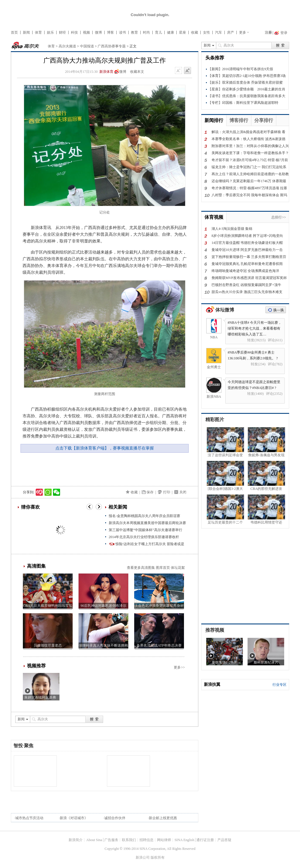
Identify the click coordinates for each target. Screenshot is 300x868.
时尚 (146, 32)
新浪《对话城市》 (74, 818)
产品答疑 (224, 840)
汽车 (219, 32)
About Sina (94, 840)
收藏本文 (137, 72)
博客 (110, 32)
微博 (98, 32)
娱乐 (50, 32)
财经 (62, 32)
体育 (38, 32)
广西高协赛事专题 (112, 46)
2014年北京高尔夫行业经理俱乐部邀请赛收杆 (144, 537)
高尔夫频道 (67, 46)
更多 (243, 32)
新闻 (26, 32)
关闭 (183, 492)
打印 (167, 492)
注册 (268, 32)
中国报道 (87, 46)
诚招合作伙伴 (115, 818)
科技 (74, 32)
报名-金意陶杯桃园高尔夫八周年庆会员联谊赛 (144, 516)
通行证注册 (205, 840)
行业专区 (279, 685)
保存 (150, 492)
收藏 (195, 32)
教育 (134, 32)
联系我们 (129, 840)
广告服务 (111, 840)
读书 (122, 32)
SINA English (184, 840)
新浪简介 (76, 840)
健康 (171, 32)
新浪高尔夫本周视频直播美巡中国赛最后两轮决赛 (147, 523)
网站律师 (164, 840)
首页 (14, 32)
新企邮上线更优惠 (163, 818)
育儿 (158, 32)
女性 (207, 32)
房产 (231, 32)
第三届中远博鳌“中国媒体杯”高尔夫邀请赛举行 (145, 530)
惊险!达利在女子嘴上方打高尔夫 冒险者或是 (150, 544)
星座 (183, 32)
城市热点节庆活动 (29, 818)
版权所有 (158, 857)
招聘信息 (146, 840)
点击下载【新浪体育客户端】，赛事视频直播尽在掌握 (105, 448)
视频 (86, 32)
